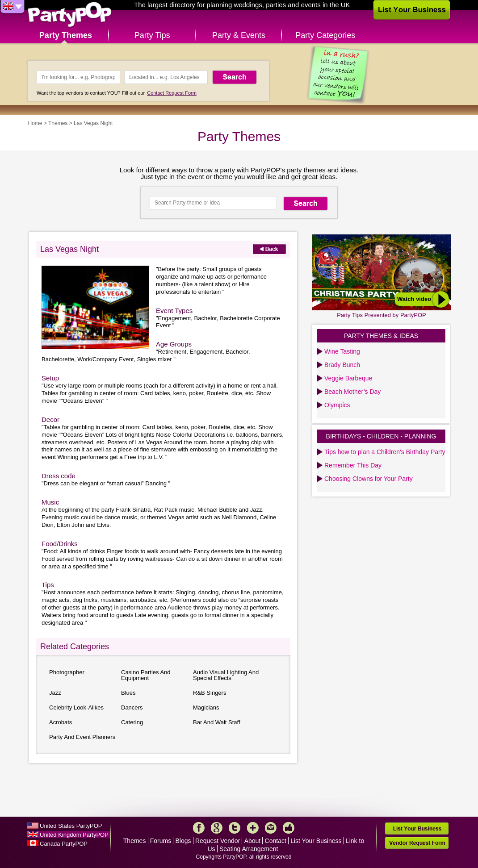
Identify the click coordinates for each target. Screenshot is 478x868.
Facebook (199, 828)
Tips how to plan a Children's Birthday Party (385, 452)
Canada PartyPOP (64, 844)
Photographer (67, 672)
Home (35, 123)
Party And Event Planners (82, 737)
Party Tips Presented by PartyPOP (381, 315)
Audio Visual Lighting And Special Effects (226, 675)
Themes (58, 123)
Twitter (235, 828)
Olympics (337, 405)
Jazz (55, 693)
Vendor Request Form (417, 843)
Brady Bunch (342, 365)
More (253, 828)
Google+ (217, 828)
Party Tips (152, 35)
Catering (132, 722)
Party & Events (239, 35)
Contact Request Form (172, 93)
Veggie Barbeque (348, 378)
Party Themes (66, 35)
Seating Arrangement (249, 849)
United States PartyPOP (71, 826)
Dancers (132, 707)
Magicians (206, 707)
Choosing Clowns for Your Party (369, 479)
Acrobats (61, 722)
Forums (161, 841)
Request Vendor (218, 841)
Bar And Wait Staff (217, 722)
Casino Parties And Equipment (146, 675)
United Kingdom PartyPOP (74, 835)
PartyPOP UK (70, 15)
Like (289, 828)
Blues (128, 693)
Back (269, 249)
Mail (271, 828)
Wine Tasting (342, 351)
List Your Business (316, 841)
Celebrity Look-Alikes (76, 707)
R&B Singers (210, 693)
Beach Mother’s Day (352, 392)
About (253, 841)
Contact (276, 841)
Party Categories (325, 35)
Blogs (183, 841)
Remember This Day (353, 465)
